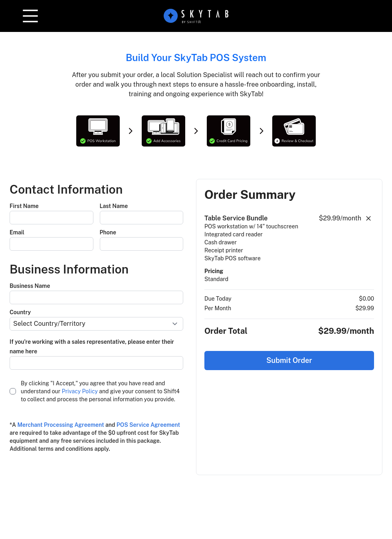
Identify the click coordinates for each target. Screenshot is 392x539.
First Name (24, 206)
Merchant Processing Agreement (60, 425)
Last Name (114, 206)
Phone (108, 232)
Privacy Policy (80, 391)
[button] (30, 16)
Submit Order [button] (289, 360)
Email (17, 232)
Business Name (30, 286)
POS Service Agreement (148, 425)
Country (20, 312)
